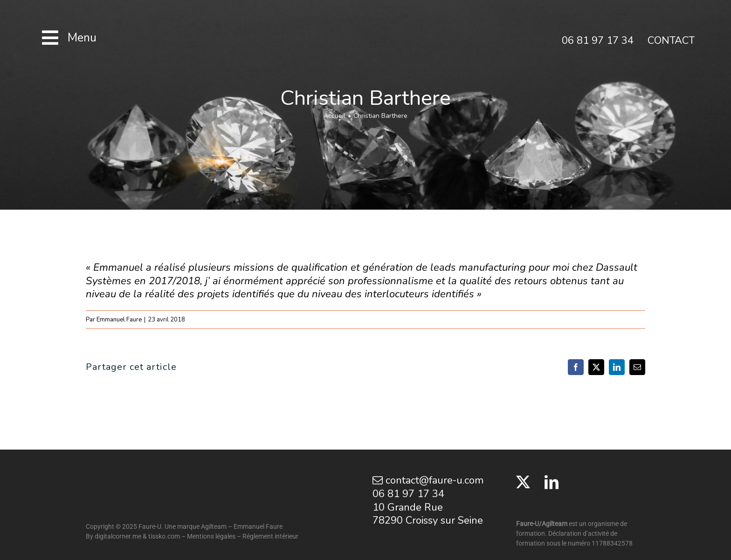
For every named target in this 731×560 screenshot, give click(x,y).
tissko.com (164, 536)
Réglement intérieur (270, 536)
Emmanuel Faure (119, 320)
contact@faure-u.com (428, 480)
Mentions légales (211, 536)
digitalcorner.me (118, 536)
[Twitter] (523, 482)
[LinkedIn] (552, 482)
